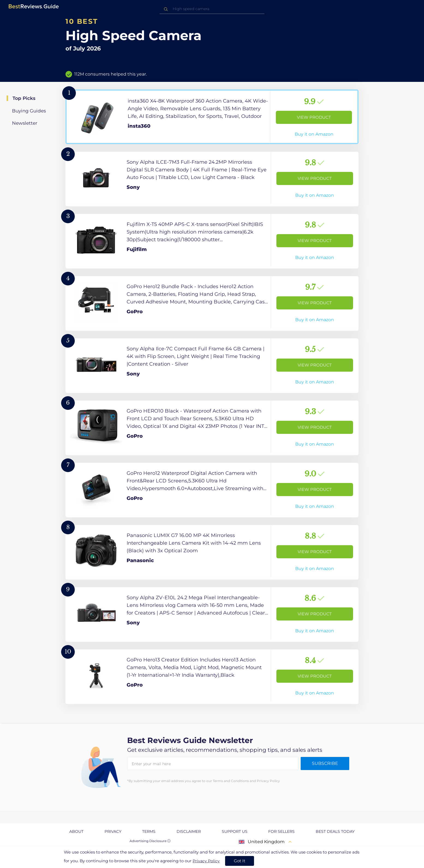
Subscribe (325, 763)
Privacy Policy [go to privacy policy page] (206, 861)
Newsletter (25, 123)
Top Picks (24, 98)
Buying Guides (29, 111)
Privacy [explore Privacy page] (113, 831)
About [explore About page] (76, 831)
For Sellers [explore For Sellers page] (281, 831)
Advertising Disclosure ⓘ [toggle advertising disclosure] (150, 841)
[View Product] (212, 117)
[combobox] (212, 9)
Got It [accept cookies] (240, 861)
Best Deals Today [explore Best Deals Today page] (335, 831)
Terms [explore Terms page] (149, 831)
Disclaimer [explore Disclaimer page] (189, 831)
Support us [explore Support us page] (235, 831)
